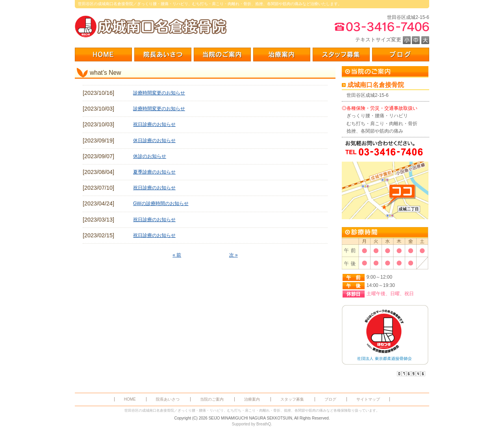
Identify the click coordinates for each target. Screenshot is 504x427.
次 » (233, 255)
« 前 (177, 255)
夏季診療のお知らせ (154, 172)
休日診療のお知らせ (154, 140)
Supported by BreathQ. (252, 424)
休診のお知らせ (150, 156)
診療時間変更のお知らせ (159, 93)
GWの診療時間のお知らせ (161, 203)
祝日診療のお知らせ (154, 124)
